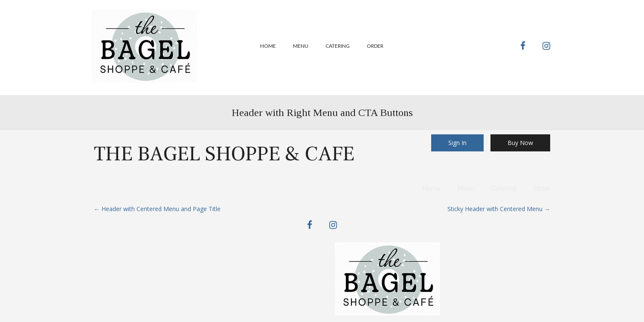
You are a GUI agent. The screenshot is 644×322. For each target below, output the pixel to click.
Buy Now (520, 143)
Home (268, 46)
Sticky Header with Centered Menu (499, 209)
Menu (301, 46)
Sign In (457, 143)
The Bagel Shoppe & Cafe (224, 154)
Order (375, 46)
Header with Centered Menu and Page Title (157, 209)
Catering (338, 46)
